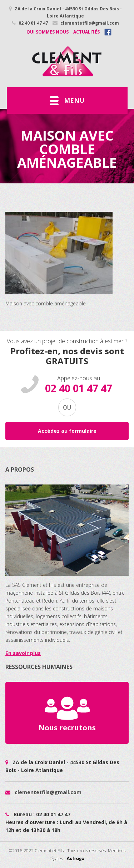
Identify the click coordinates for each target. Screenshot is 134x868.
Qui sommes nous (48, 32)
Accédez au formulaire (67, 431)
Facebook (108, 32)
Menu (67, 101)
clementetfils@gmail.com (86, 23)
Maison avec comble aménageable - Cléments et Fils (67, 61)
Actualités (86, 32)
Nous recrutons (67, 712)
